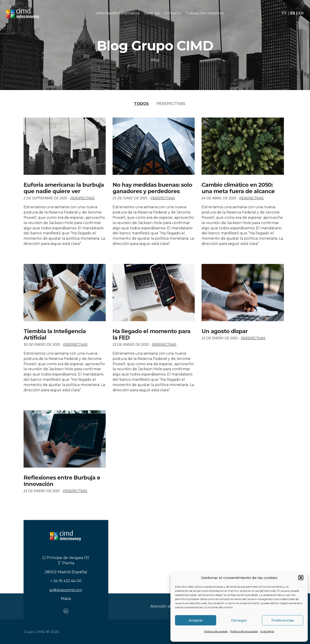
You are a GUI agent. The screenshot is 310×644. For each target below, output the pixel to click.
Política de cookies (216, 631)
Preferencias (283, 620)
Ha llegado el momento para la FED (151, 334)
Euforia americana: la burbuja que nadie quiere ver (64, 188)
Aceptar (196, 620)
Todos (141, 104)
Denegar (239, 620)
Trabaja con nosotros (205, 14)
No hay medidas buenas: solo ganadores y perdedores (152, 188)
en (301, 14)
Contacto (173, 14)
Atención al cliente (167, 606)
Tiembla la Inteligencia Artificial (55, 334)
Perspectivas (171, 104)
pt (284, 14)
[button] (301, 578)
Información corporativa (117, 14)
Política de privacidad (244, 631)
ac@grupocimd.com (66, 590)
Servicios (152, 14)
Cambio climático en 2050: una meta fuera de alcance (238, 188)
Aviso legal (267, 631)
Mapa (66, 599)
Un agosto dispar (225, 331)
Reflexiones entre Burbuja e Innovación (62, 481)
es (292, 14)
